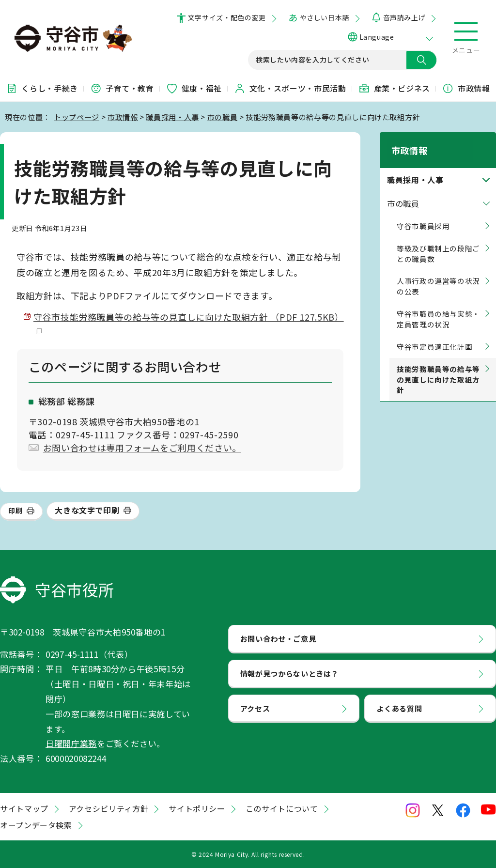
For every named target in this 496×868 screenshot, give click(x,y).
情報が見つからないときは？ (289, 673)
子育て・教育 (122, 88)
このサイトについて (282, 808)
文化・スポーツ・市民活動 (290, 88)
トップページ (77, 117)
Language (377, 37)
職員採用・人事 (172, 117)
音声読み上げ (404, 17)
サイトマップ (24, 808)
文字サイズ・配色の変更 (227, 17)
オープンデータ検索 (36, 825)
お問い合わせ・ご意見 (278, 638)
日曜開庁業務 (71, 743)
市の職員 (223, 117)
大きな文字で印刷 (87, 510)
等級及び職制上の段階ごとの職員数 (438, 242)
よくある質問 (399, 708)
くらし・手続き (42, 88)
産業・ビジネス (394, 88)
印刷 (15, 511)
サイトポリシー (197, 808)
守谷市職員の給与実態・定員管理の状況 (438, 308)
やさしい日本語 (325, 17)
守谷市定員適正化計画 (434, 335)
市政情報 (466, 88)
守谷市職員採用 (423, 215)
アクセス (255, 708)
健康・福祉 (194, 88)
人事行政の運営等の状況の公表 (438, 275)
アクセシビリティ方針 (108, 808)
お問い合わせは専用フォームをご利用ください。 (142, 448)
